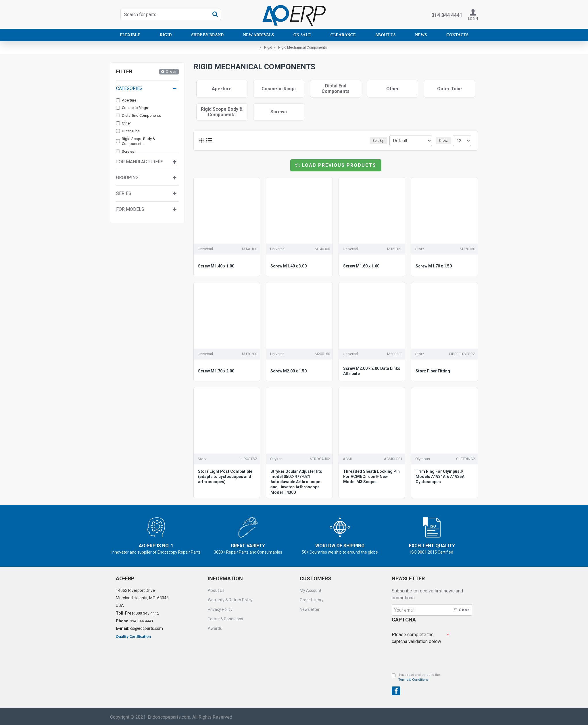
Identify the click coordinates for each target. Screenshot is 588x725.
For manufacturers (140, 162)
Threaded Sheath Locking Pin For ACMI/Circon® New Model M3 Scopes (371, 477)
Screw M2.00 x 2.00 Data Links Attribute (372, 371)
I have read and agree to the (416, 678)
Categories (129, 88)
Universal (205, 249)
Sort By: (384, 141)
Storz (420, 249)
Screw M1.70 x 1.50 (434, 266)
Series (124, 193)
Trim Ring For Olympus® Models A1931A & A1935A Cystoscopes (440, 477)
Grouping (127, 178)
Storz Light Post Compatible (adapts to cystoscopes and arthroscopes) (225, 477)
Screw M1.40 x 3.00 (289, 266)
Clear (171, 72)
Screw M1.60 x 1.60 (361, 266)
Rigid (268, 47)
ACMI (347, 459)
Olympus (423, 459)
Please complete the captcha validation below (416, 637)
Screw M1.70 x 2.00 (216, 371)
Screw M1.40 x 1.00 (216, 266)
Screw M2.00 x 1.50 (289, 371)
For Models (130, 209)
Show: (445, 141)
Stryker (276, 459)
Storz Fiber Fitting (433, 371)
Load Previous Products (339, 165)
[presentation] (432, 655)
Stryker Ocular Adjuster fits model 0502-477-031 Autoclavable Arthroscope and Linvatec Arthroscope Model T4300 (296, 482)
